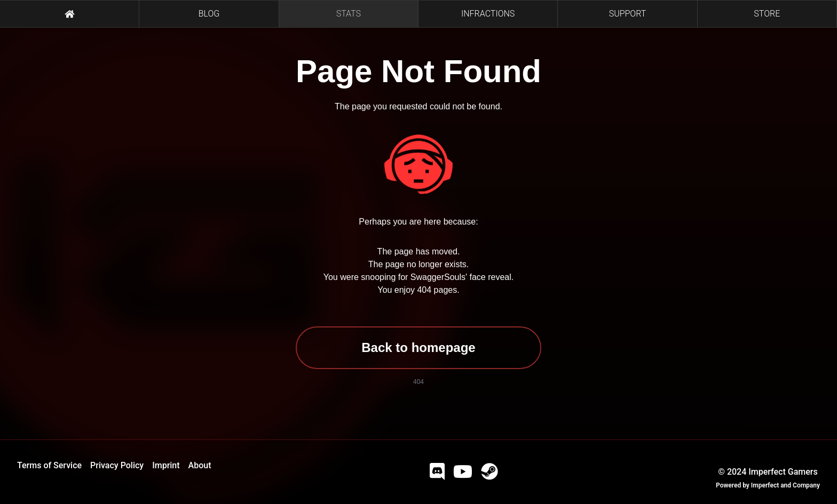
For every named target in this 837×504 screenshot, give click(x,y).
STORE (767, 14)
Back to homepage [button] (418, 347)
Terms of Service (49, 465)
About (200, 465)
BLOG (209, 14)
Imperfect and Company (785, 485)
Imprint (166, 465)
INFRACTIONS (488, 14)
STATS (349, 14)
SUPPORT (628, 14)
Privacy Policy (117, 465)
